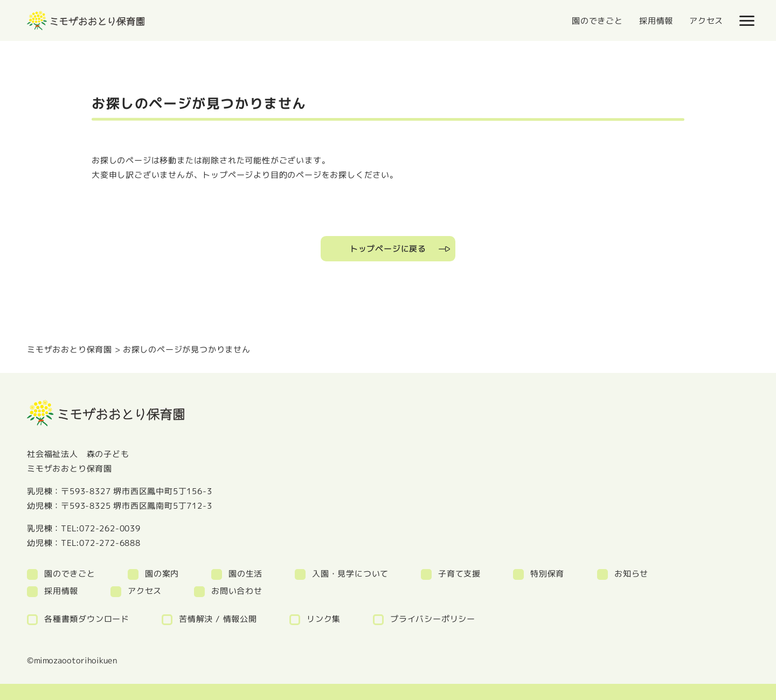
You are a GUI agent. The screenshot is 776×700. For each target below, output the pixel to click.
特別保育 (547, 574)
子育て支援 (459, 574)
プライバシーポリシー (433, 619)
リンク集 (324, 619)
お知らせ (631, 574)
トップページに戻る (388, 249)
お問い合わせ (237, 591)
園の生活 (245, 574)
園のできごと (597, 21)
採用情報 (656, 21)
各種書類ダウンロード (87, 619)
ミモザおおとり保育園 (70, 349)
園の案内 (162, 574)
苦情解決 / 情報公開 (218, 619)
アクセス (706, 21)
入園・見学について (350, 574)
